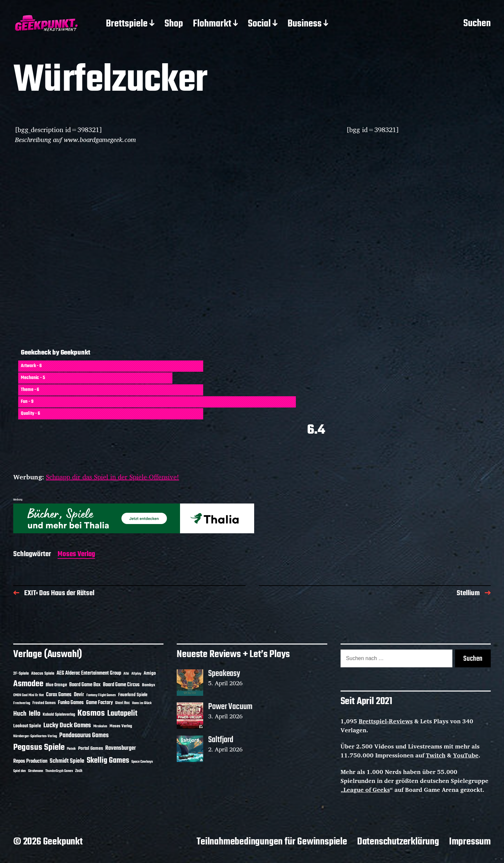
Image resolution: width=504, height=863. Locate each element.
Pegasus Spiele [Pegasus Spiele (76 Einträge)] (39, 747)
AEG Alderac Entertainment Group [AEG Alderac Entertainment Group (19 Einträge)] (89, 673)
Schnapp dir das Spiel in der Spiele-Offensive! (113, 477)
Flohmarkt (212, 24)
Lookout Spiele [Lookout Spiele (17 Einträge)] (27, 726)
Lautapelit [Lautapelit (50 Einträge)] (122, 714)
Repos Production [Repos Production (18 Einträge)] (30, 761)
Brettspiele (127, 24)
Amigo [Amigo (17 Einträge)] (150, 673)
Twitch (436, 755)
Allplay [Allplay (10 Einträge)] (136, 674)
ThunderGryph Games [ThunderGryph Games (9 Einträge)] (59, 771)
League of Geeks (367, 790)
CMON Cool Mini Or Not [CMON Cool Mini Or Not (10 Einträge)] (28, 695)
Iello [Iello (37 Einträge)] (35, 714)
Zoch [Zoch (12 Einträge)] (79, 771)
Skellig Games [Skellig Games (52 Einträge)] (108, 761)
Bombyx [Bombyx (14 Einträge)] (149, 685)
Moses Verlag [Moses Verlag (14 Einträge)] (121, 726)
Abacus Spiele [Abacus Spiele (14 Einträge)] (43, 673)
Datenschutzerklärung (398, 842)
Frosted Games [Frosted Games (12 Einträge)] (44, 703)
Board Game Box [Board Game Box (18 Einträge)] (85, 685)
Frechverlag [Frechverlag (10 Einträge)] (22, 703)
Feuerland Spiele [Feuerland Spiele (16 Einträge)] (133, 695)
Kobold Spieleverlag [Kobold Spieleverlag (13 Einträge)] (59, 715)
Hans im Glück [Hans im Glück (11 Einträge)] (142, 703)
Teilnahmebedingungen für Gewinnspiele (272, 842)
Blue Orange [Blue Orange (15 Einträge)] (56, 685)
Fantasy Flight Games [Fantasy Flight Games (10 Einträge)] (101, 695)
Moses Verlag (76, 555)
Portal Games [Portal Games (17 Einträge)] (91, 749)
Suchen (477, 24)
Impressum (470, 842)
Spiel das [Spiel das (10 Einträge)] (20, 771)
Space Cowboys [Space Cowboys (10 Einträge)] (142, 762)
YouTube (466, 755)
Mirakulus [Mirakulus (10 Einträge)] (100, 726)
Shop (174, 24)
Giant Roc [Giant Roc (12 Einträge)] (122, 703)
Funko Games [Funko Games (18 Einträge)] (71, 703)
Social (259, 24)
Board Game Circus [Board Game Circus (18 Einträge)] (121, 685)
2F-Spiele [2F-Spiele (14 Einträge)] (21, 673)
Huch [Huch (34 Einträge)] (20, 714)
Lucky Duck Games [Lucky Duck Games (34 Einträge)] (67, 725)
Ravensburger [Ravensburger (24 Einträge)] (121, 748)
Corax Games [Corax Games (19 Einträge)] (59, 695)
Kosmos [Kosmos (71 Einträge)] (91, 714)
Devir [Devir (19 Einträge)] (79, 695)
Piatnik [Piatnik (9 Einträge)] (71, 749)
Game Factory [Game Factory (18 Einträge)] (99, 703)
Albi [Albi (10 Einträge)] (126, 674)
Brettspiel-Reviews (386, 721)
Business (305, 24)
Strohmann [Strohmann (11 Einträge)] (36, 771)
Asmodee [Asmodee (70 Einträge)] (28, 684)
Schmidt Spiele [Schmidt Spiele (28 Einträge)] (67, 761)
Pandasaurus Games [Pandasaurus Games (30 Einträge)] (84, 736)
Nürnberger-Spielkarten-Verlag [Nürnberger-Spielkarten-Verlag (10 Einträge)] (35, 736)
